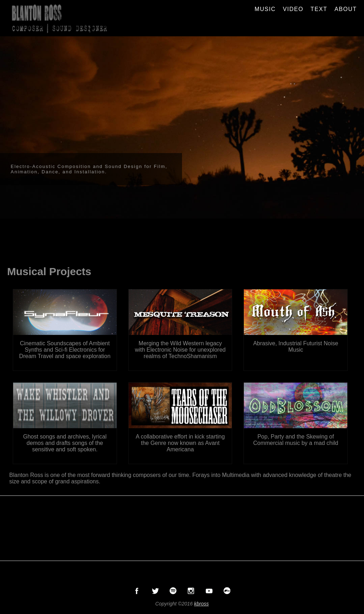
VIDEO (293, 9)
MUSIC (265, 9)
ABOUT (346, 9)
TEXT (319, 9)
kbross (201, 604)
